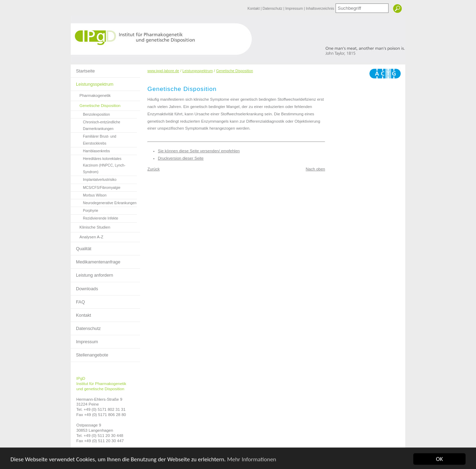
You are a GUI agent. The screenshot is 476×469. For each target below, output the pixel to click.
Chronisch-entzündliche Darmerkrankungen (95, 125)
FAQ (78, 300)
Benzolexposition (90, 114)
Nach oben (315, 169)
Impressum (295, 9)
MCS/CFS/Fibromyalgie (95, 187)
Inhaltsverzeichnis (320, 9)
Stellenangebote (90, 353)
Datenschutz (273, 9)
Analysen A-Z (87, 236)
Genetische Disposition (96, 104)
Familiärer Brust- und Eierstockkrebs (94, 139)
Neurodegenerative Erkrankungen (104, 202)
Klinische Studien (90, 226)
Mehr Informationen (252, 463)
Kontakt (254, 9)
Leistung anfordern (92, 273)
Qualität (81, 247)
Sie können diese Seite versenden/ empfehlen (199, 151)
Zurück (153, 169)
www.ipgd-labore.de (163, 71)
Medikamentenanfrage (95, 260)
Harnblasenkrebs (90, 150)
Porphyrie (85, 210)
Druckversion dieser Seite (181, 158)
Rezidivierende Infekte (94, 217)
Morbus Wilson (89, 194)
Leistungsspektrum (92, 82)
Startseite (83, 69)
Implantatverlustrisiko (94, 179)
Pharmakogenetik (91, 94)
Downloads (84, 287)
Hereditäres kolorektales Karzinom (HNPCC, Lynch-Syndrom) (98, 164)
